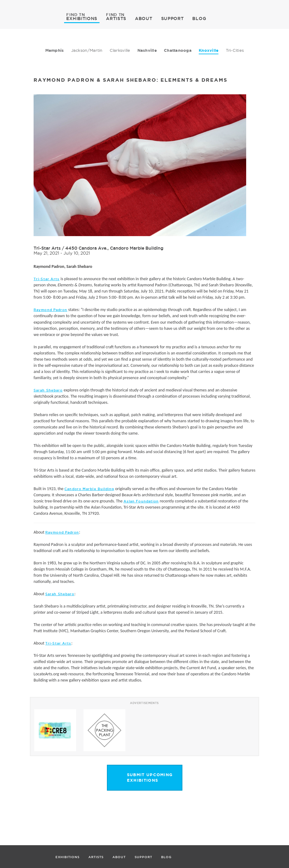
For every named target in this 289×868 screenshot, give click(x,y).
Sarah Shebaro (48, 390)
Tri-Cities (235, 50)
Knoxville (209, 50)
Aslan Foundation (141, 501)
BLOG (199, 18)
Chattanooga (178, 50)
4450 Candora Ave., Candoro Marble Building (114, 248)
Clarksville (120, 50)
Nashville (147, 50)
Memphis (55, 50)
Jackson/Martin (87, 50)
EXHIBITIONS (82, 18)
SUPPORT (173, 18)
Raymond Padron (50, 310)
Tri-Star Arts (47, 248)
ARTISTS (116, 18)
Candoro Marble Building (89, 489)
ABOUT (144, 18)
